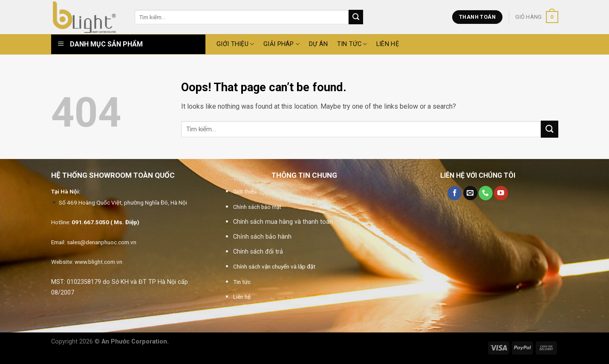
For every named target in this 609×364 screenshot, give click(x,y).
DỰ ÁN (318, 44)
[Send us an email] (470, 193)
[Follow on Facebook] (455, 193)
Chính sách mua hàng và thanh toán (283, 222)
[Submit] (356, 17)
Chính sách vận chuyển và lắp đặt (274, 266)
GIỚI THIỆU (235, 44)
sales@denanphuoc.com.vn (102, 242)
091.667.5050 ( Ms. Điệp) (105, 222)
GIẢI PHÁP (281, 44)
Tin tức (352, 44)
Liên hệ (388, 44)
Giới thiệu (245, 191)
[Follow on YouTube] (501, 193)
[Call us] (486, 193)
